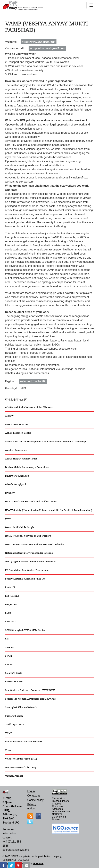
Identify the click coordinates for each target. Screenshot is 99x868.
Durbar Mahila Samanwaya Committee (27, 467)
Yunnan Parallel (14, 776)
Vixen (8, 750)
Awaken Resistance (16, 450)
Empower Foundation (17, 476)
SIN (7, 639)
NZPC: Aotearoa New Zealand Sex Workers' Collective (35, 544)
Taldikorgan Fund (15, 724)
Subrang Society (14, 716)
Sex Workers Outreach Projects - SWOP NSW (30, 690)
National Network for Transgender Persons (29, 553)
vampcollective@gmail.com (47, 49)
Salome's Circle (14, 673)
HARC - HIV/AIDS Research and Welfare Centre (31, 501)
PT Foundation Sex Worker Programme (27, 570)
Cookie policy (35, 800)
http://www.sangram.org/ (39, 42)
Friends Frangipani (15, 484)
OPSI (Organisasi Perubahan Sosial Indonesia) (31, 562)
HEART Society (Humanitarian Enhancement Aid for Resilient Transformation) (49, 510)
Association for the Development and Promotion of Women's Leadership (45, 442)
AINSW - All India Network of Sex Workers (29, 407)
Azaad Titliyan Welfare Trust (21, 459)
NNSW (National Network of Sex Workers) (28, 536)
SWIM (8, 656)
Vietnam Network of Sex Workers (24, 742)
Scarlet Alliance (14, 682)
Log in (31, 791)
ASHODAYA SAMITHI (17, 424)
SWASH (9, 647)
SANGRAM (11, 622)
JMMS (8, 519)
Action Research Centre (18, 433)
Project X (10, 587)
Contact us (34, 796)
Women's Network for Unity (21, 767)
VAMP (9, 733)
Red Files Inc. (12, 596)
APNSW (9, 416)
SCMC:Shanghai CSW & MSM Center (25, 630)
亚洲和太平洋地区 (16, 400)
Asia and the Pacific (33, 381)
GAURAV (10, 493)
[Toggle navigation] (91, 5)
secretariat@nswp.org (16, 850)
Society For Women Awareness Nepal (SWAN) (30, 699)
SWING (9, 664)
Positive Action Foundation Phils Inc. (26, 579)
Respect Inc (11, 604)
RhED (8, 613)
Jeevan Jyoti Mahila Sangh (19, 527)
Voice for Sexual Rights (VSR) (21, 759)
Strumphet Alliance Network (21, 707)
